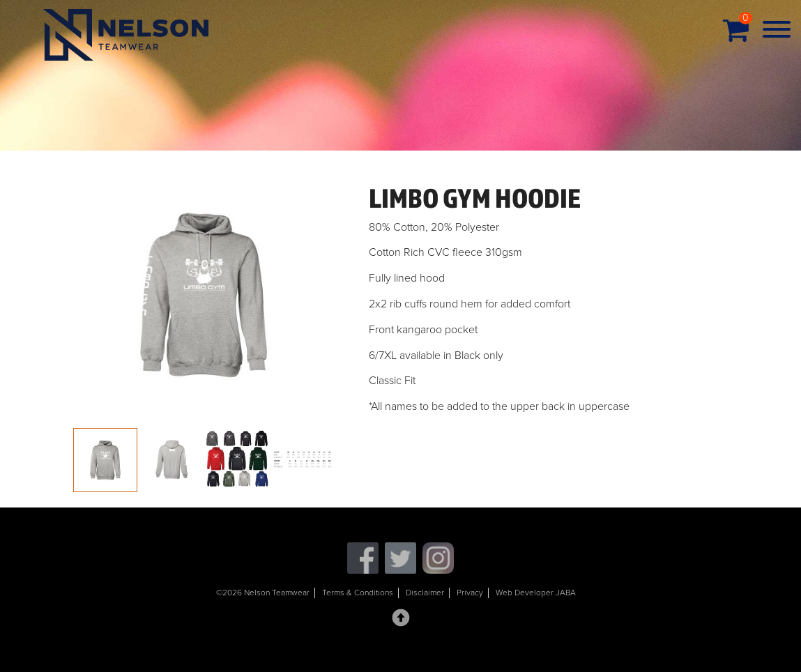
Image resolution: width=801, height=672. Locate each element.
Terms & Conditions (358, 593)
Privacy (470, 593)
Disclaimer (425, 593)
